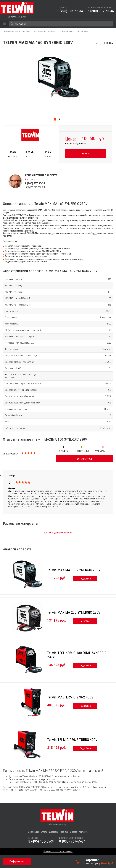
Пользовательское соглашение (58, 851)
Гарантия (64, 832)
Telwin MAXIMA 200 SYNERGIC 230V (74, 612)
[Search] (61, 24)
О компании (33, 832)
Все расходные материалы (58, 533)
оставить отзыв (85, 459)
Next (114, 85)
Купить (86, 153)
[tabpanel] (58, 85)
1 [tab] (56, 120)
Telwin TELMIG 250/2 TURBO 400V (72, 740)
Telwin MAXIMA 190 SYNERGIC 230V (74, 570)
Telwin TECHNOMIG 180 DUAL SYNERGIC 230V (77, 655)
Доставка (54, 832)
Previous (2, 85)
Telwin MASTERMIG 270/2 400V (70, 697)
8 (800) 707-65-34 (101, 11)
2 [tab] (60, 120)
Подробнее (85, 579)
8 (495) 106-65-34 (70, 11)
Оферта (74, 832)
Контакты (83, 832)
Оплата (44, 832)
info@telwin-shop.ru (35, 187)
